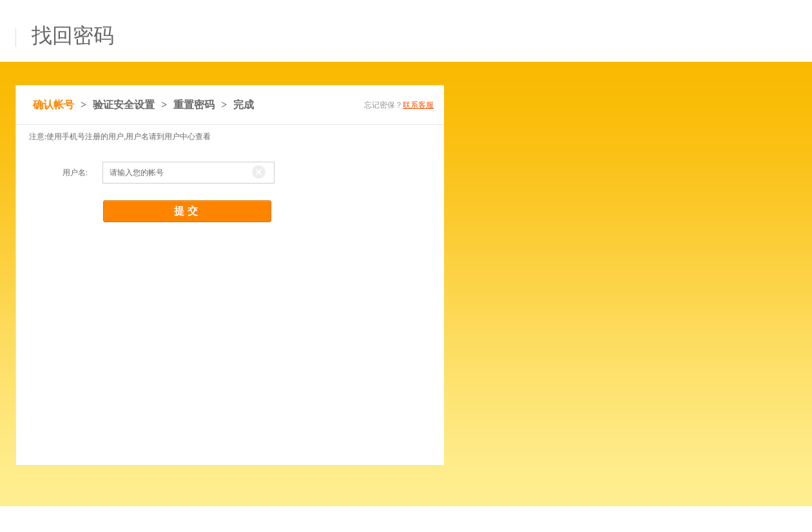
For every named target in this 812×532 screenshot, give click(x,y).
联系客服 (418, 105)
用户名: (75, 173)
